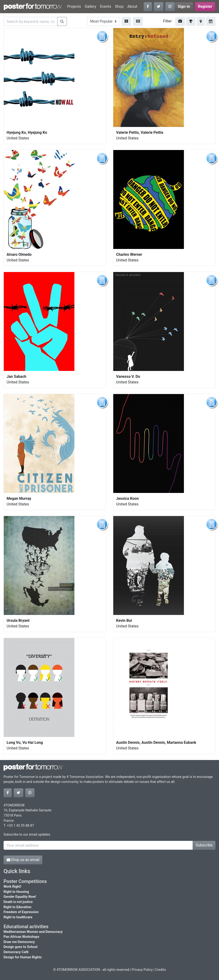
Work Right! (12, 887)
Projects (74, 6)
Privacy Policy (142, 970)
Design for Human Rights (23, 957)
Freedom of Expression (21, 912)
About (132, 6)
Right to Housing (16, 892)
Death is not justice (18, 902)
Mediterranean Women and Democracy (33, 932)
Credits (161, 970)
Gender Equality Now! (20, 897)
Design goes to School (20, 947)
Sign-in (184, 6)
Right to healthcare (18, 917)
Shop (119, 6)
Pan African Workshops (21, 937)
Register (205, 6)
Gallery (91, 6)
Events (106, 6)
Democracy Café (16, 952)
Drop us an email (23, 860)
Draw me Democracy (19, 942)
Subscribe (204, 845)
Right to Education (17, 907)
